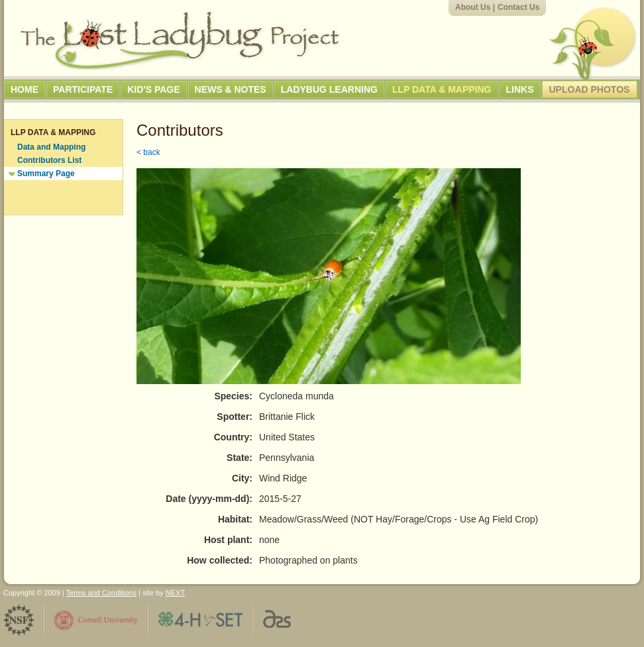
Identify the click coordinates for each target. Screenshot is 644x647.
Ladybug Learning (329, 89)
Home (25, 89)
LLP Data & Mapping (442, 89)
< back (148, 152)
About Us (473, 7)
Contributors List (49, 160)
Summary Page (46, 174)
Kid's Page (153, 89)
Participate (83, 89)
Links (520, 89)
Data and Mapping (51, 147)
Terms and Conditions (101, 593)
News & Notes (231, 89)
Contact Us (518, 7)
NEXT (175, 593)
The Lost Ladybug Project (180, 40)
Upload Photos (590, 89)
